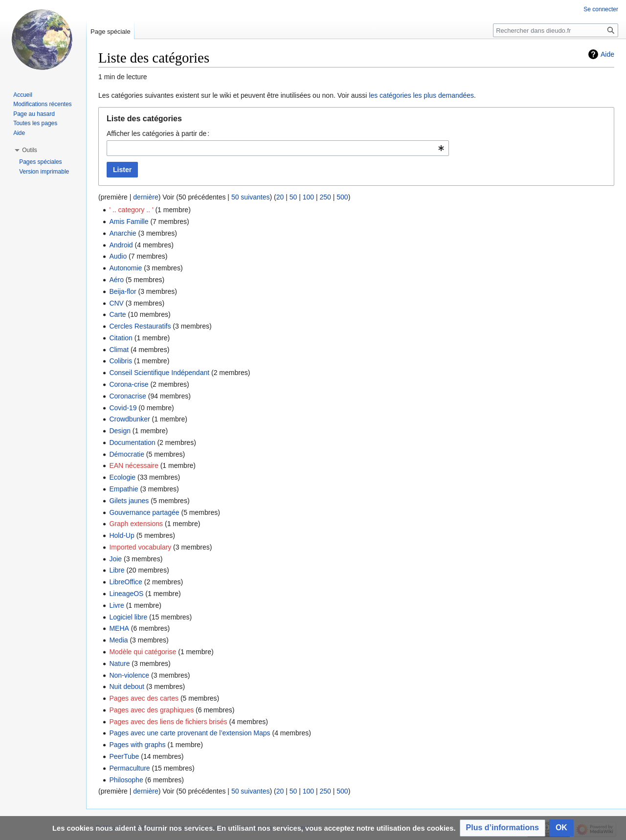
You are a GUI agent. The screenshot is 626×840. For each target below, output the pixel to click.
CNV (116, 303)
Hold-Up (122, 535)
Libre (117, 570)
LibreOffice (125, 582)
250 (325, 197)
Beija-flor (123, 291)
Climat (119, 350)
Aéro (116, 280)
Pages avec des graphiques (151, 710)
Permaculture (129, 768)
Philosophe (126, 780)
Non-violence (129, 675)
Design (120, 431)
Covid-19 (123, 408)
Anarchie (123, 233)
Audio (118, 256)
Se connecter (601, 9)
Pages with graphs (137, 745)
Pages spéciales (40, 162)
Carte (117, 314)
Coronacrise (127, 396)
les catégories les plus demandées (421, 95)
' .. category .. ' (131, 210)
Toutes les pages (35, 123)
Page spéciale (111, 32)
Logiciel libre (128, 617)
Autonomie (125, 268)
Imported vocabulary (140, 547)
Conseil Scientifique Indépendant (159, 373)
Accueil (23, 95)
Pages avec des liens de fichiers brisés (168, 722)
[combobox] (278, 148)
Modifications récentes (42, 104)
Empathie (123, 489)
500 (342, 197)
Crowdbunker (129, 419)
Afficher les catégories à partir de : (158, 133)
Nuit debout (127, 686)
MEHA (119, 628)
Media (118, 640)
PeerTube (124, 756)
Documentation (132, 442)
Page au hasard (34, 114)
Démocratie (127, 454)
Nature (119, 663)
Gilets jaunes (129, 501)
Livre (116, 605)
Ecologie (122, 477)
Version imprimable (44, 172)
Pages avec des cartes (144, 698)
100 (308, 197)
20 (280, 197)
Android (121, 245)
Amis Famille (129, 221)
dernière (145, 197)
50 (293, 197)
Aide (607, 54)
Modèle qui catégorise (143, 652)
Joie (115, 559)
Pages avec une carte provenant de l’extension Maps (190, 733)
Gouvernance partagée (144, 512)
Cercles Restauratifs (140, 326)
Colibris (121, 361)
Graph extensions (136, 524)
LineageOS (126, 594)
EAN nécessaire (134, 465)
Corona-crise (129, 384)
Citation (121, 338)
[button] (503, 828)
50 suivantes (251, 197)
